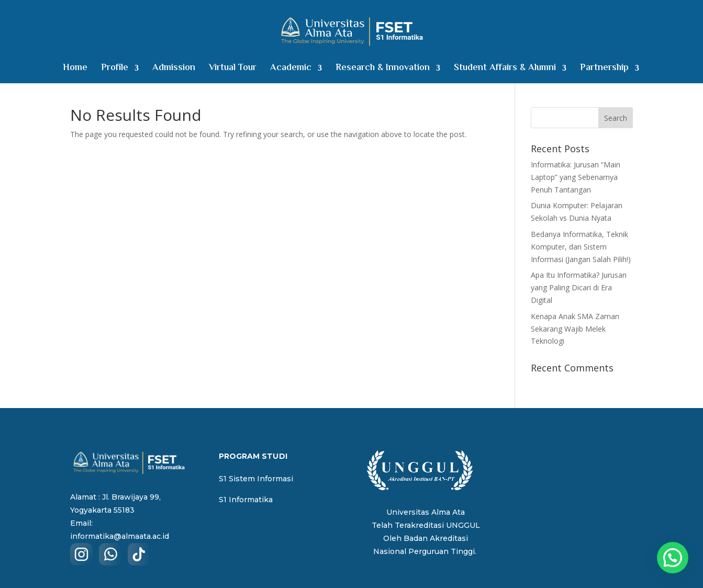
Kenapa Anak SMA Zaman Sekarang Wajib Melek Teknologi (575, 329)
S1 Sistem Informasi (256, 479)
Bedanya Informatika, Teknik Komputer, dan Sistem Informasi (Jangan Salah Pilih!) (581, 247)
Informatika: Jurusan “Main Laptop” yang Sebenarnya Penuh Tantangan (576, 177)
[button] (673, 558)
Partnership (604, 70)
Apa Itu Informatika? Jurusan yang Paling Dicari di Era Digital (579, 287)
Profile (115, 70)
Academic (291, 70)
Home (75, 70)
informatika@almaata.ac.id (120, 536)
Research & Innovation (383, 70)
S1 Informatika (246, 500)
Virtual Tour (233, 70)
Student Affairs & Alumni (505, 70)
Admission (174, 70)
